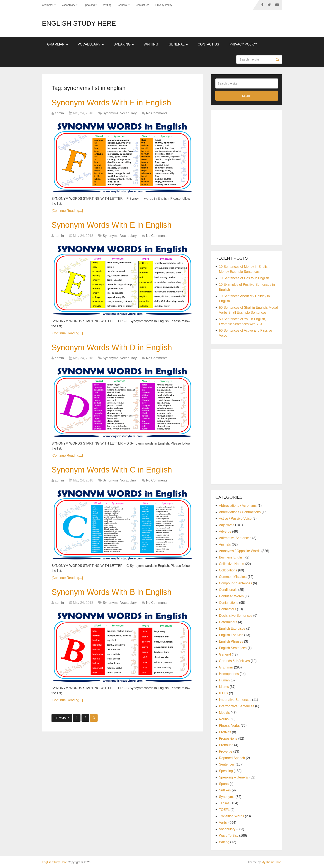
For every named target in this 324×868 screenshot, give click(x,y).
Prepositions (228, 738)
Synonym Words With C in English (112, 470)
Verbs (223, 823)
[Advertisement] (247, 177)
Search (278, 59)
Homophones (229, 674)
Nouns (224, 719)
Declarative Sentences (236, 616)
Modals (224, 713)
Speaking (89, 5)
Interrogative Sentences (237, 706)
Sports (224, 784)
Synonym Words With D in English (112, 347)
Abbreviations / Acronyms (238, 506)
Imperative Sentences (235, 700)
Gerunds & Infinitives (234, 661)
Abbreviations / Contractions (240, 512)
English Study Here (79, 23)
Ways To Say (229, 836)
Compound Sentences (235, 583)
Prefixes (225, 732)
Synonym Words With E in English (112, 225)
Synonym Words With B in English (112, 592)
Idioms (224, 687)
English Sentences (233, 648)
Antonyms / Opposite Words (240, 551)
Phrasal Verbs (229, 726)
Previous (62, 718)
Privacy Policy (164, 5)
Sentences (227, 764)
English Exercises (232, 629)
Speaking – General (234, 777)
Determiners (228, 622)
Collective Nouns (231, 564)
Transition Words (231, 816)
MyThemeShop (271, 862)
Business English (232, 557)
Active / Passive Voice (235, 519)
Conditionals (228, 590)
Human (224, 680)
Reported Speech (232, 758)
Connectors (227, 609)
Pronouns (226, 745)
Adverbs (225, 531)
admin (59, 113)
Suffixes (225, 790)
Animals (225, 544)
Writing (107, 5)
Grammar (48, 5)
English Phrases (231, 641)
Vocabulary (68, 5)
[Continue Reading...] (67, 211)
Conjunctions (229, 603)
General (123, 5)
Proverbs (226, 751)
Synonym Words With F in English (111, 103)
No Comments (157, 113)
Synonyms (111, 113)
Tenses (224, 803)
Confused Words (231, 596)
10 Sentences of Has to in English (244, 278)
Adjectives (227, 525)
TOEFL (224, 810)
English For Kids (231, 635)
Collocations (228, 570)
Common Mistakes (233, 577)
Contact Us (142, 5)
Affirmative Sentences (235, 538)
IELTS (223, 693)
